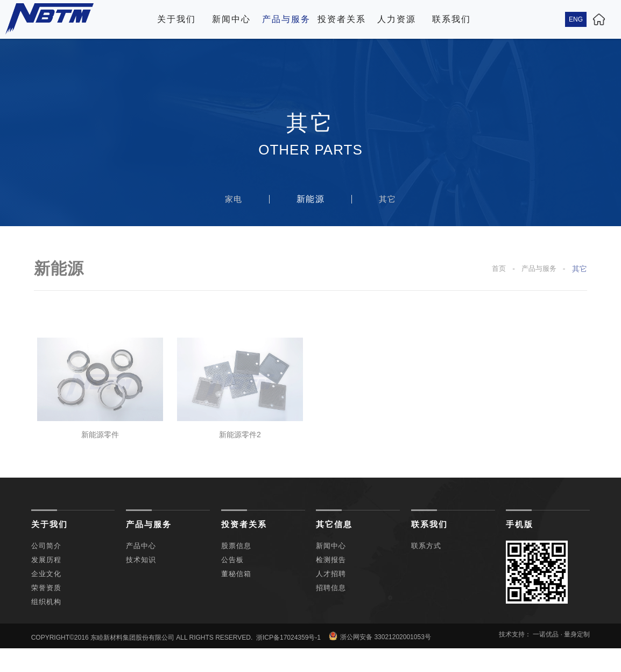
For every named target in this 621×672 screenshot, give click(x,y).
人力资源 (397, 19)
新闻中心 (231, 19)
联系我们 (451, 19)
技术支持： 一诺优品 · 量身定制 (544, 651)
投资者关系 (342, 19)
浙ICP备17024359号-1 (288, 654)
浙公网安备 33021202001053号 (380, 653)
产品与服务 (286, 19)
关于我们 (177, 19)
